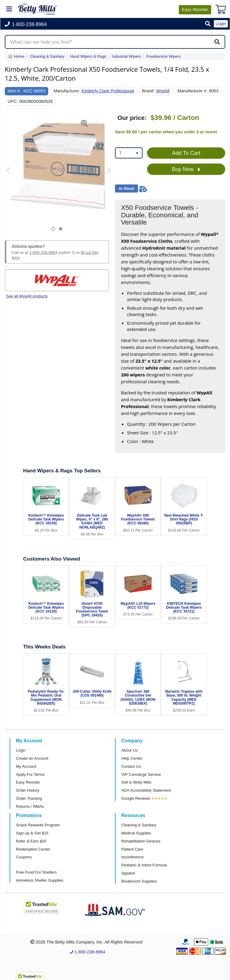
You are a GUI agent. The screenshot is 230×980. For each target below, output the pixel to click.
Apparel (128, 873)
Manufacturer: (67, 91)
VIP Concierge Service (141, 774)
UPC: (13, 101)
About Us (129, 750)
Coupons (24, 857)
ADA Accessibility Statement (146, 790)
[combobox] (129, 153)
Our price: (132, 118)
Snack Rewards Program (38, 825)
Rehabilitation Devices (141, 841)
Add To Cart (186, 153)
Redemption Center (33, 849)
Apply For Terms (30, 774)
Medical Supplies (136, 833)
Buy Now (186, 170)
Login (21, 750)
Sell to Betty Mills (136, 782)
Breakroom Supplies (139, 881)
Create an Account (32, 758)
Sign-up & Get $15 (32, 833)
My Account (26, 766)
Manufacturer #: (193, 91)
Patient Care (132, 849)
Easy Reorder (28, 782)
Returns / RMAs (30, 806)
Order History (28, 790)
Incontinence (133, 857)
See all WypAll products (27, 296)
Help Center (132, 758)
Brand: (148, 91)
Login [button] (221, 24)
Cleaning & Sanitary (139, 825)
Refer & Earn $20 (31, 841)
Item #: (14, 91)
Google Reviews (136, 798)
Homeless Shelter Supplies (40, 880)
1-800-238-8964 (43, 252)
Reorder (195, 10)
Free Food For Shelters (36, 872)
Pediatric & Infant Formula (144, 865)
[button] (208, 24)
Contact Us (131, 766)
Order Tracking (29, 798)
